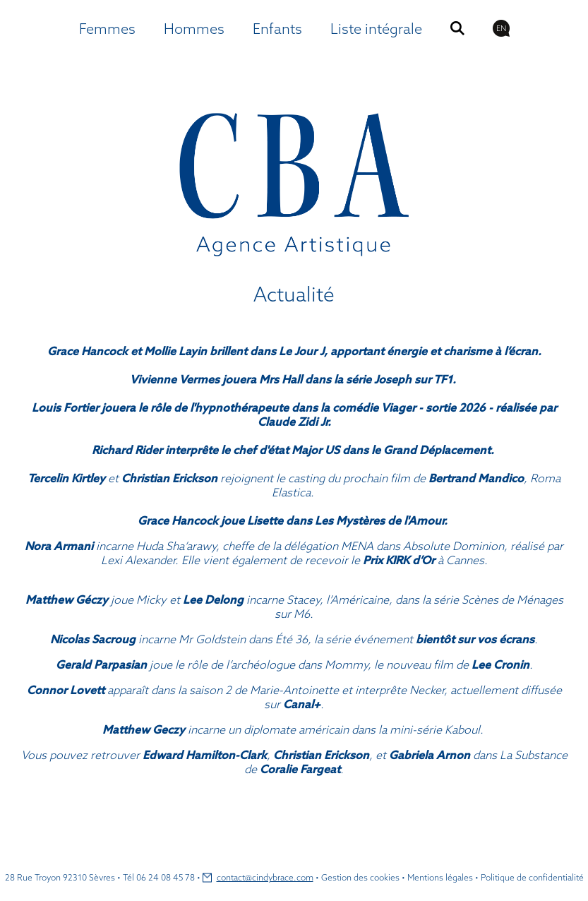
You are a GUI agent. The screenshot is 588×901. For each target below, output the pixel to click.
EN (501, 28)
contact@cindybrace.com (265, 877)
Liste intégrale (376, 29)
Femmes (107, 29)
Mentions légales (440, 877)
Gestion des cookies (360, 877)
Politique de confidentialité (532, 877)
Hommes (194, 29)
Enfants (277, 29)
